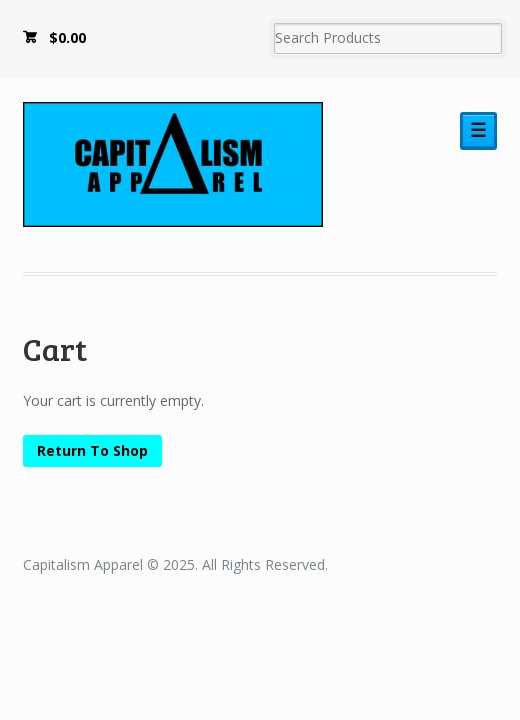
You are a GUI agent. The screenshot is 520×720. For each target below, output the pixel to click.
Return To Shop (92, 450)
